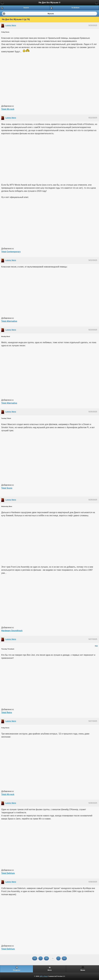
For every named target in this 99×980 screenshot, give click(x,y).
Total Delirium (8, 873)
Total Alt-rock (8, 109)
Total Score (7, 488)
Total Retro (7, 712)
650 (97, 646)
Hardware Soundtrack (12, 631)
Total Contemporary (11, 252)
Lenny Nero (11, 25)
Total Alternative (9, 321)
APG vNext (43, 976)
